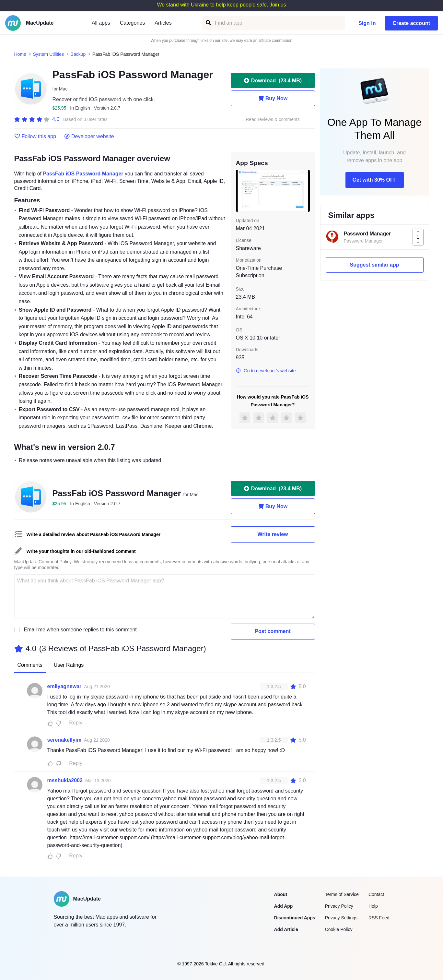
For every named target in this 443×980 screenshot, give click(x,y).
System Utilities (48, 54)
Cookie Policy (339, 929)
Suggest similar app (374, 265)
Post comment (273, 631)
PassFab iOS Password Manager (83, 174)
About (281, 894)
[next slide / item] (305, 191)
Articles (163, 23)
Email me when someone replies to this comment (80, 630)
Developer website (89, 137)
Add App (284, 906)
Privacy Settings (341, 918)
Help (373, 906)
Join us (278, 5)
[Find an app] (208, 23)
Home (20, 54)
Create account (411, 23)
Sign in (367, 23)
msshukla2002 (65, 780)
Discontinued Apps (295, 918)
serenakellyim (64, 740)
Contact (376, 894)
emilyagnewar (64, 686)
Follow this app (35, 137)
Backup (78, 54)
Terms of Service (342, 894)
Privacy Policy (339, 906)
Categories (132, 23)
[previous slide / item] (240, 191)
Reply (76, 723)
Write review (273, 534)
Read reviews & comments (273, 120)
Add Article (286, 929)
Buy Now (273, 98)
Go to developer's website (266, 371)
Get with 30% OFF (374, 180)
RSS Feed (379, 918)
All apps (101, 23)
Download (273, 80)
